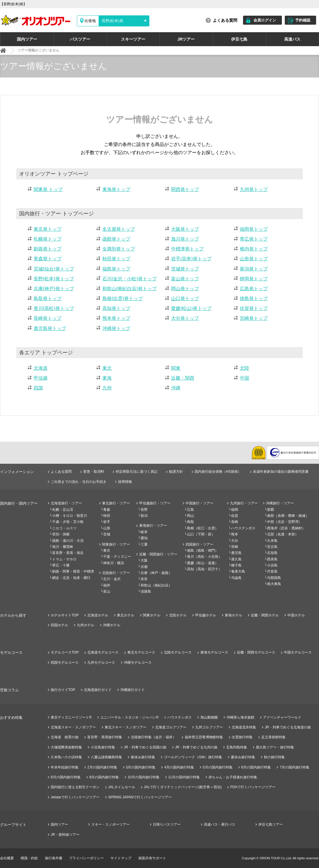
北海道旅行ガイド (98, 690)
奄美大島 (238, 571)
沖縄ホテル (112, 625)
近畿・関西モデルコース (256, 652)
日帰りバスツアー (167, 824)
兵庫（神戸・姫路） (156, 573)
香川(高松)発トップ (54, 308)
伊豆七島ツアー (271, 824)
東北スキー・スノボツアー (126, 727)
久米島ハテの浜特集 (66, 757)
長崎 (235, 522)
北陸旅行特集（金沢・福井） (153, 737)
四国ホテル (59, 625)
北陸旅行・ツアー (116, 573)
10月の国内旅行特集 (143, 777)
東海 (107, 378)
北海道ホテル (98, 615)
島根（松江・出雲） (203, 528)
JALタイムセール (122, 787)
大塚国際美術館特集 (66, 747)
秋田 (107, 516)
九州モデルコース (101, 663)
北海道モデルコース (103, 652)
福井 (107, 585)
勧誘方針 (176, 472)
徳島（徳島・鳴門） (203, 551)
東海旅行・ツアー (153, 526)
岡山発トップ (185, 289)
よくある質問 (225, 20)
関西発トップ (185, 189)
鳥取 (191, 522)
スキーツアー (133, 39)
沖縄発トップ (116, 328)
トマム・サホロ (64, 559)
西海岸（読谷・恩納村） (286, 528)
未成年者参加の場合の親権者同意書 (281, 472)
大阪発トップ (185, 229)
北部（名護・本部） (283, 534)
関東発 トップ (48, 189)
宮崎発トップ (254, 318)
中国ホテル (296, 615)
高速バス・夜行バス (220, 824)
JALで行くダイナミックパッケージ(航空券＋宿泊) (183, 787)
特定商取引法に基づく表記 (137, 472)
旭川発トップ (185, 239)
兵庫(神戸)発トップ (54, 289)
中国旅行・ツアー (200, 503)
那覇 (271, 510)
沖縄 (176, 388)
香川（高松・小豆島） (204, 557)
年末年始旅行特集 (65, 767)
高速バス (292, 39)
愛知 (144, 538)
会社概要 (7, 858)
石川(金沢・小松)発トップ (129, 279)
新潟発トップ (254, 269)
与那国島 (274, 578)
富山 (107, 591)
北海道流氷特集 (244, 727)
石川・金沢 (112, 579)
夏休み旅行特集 (243, 757)
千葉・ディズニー (117, 557)
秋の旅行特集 (274, 757)
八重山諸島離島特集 (106, 757)
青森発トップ (48, 259)
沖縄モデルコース (138, 663)
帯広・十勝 (61, 565)
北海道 (41, 368)
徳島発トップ (254, 298)
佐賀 (235, 516)
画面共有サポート (152, 858)
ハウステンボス (243, 528)
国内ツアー (27, 39)
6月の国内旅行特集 (256, 767)
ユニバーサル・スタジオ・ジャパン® (129, 717)
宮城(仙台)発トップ (54, 269)
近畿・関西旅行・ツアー (158, 554)
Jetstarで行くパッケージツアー (75, 797)
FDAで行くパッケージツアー (253, 787)
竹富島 (272, 571)
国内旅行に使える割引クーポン (75, 787)
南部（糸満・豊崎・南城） (288, 516)
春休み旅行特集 (143, 757)
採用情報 (125, 482)
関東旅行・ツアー (116, 544)
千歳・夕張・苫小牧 (68, 522)
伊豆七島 (239, 39)
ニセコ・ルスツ (64, 528)
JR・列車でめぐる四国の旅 (145, 747)
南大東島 (274, 584)
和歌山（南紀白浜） (156, 585)
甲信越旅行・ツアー (155, 503)
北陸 (244, 368)
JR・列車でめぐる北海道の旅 (288, 727)
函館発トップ (116, 239)
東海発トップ (116, 189)
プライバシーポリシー (86, 858)
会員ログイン (265, 20)
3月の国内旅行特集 (141, 767)
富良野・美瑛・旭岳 (68, 553)
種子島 (236, 565)
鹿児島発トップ (50, 328)
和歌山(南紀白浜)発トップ (129, 289)
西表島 (272, 559)
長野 (144, 510)
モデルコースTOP (65, 652)
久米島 (272, 541)
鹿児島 (236, 553)
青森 (107, 510)
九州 (107, 388)
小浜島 (272, 565)
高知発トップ (116, 308)
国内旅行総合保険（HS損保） (218, 472)
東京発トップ (48, 229)
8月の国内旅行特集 (66, 777)
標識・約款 (29, 858)
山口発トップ (185, 298)
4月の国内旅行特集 (179, 767)
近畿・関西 (183, 378)
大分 (235, 541)
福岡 (235, 510)
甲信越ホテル (206, 615)
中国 (244, 378)
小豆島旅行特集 (103, 747)
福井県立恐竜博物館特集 (204, 737)
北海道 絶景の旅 (65, 737)
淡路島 (146, 591)
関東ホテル (152, 615)
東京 (107, 551)
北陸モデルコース (178, 652)
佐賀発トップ (254, 308)
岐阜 (144, 532)
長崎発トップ (48, 318)
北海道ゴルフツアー (171, 727)
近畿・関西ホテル (265, 615)
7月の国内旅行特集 (294, 767)
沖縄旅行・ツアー (280, 503)
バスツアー (80, 39)
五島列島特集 (237, 747)
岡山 (191, 516)
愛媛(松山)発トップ (191, 308)
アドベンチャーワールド (282, 717)
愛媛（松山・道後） (203, 563)
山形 (107, 528)
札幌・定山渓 (63, 510)
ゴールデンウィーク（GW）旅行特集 (193, 757)
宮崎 (235, 547)
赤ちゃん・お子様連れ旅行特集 (233, 777)
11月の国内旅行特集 (184, 777)
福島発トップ (116, 269)
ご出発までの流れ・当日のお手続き (79, 482)
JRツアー (186, 39)
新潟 (144, 516)
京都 (144, 567)
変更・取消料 (94, 472)
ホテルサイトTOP (65, 615)
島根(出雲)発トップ (123, 298)
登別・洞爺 (61, 534)
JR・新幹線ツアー (65, 835)
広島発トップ (254, 289)
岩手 (107, 522)
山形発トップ (254, 259)
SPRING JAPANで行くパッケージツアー (140, 797)
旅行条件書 (54, 858)
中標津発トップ (187, 249)
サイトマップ (121, 858)
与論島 (236, 578)
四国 (38, 388)
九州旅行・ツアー (244, 503)
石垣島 (272, 553)
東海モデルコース (214, 652)
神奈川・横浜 (114, 563)
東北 (107, 368)
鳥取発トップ (48, 298)
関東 (176, 368)
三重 (144, 544)
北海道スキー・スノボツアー (73, 727)
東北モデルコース (141, 652)
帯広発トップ (254, 239)
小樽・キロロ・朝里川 (70, 516)
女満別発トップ (119, 249)
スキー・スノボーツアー (110, 824)
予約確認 (303, 20)
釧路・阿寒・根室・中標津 (73, 571)
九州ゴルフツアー (209, 727)
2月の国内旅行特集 (102, 767)
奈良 (144, 579)
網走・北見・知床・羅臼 (71, 578)
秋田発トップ (116, 259)
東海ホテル (233, 615)
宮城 (107, 534)
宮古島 (272, 547)
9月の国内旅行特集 (104, 777)
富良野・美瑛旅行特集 (105, 737)
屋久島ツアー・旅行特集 (275, 747)
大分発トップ (185, 318)
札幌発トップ (48, 239)
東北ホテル (126, 615)
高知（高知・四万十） (204, 569)
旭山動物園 (209, 717)
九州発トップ (254, 189)
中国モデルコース (298, 652)
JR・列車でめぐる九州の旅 (196, 747)
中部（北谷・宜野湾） (284, 522)
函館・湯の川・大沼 (68, 541)
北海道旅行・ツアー (66, 503)
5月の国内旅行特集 (218, 767)
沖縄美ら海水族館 (240, 717)
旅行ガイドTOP (63, 690)
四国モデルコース (65, 663)
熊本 (235, 534)
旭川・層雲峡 (63, 547)
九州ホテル (86, 625)
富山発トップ (185, 279)
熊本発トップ (116, 318)
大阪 (144, 560)
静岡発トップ (254, 279)
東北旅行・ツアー (116, 503)
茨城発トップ (185, 269)
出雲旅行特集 (242, 737)
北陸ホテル (178, 615)
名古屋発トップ (119, 229)
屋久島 (236, 559)
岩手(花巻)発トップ (191, 259)
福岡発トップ (254, 229)
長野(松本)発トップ (54, 279)
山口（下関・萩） (201, 534)
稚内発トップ (254, 249)
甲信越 (41, 378)
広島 (191, 510)
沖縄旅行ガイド (133, 690)
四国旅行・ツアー (200, 544)
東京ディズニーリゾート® (71, 717)
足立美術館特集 (273, 737)
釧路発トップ (48, 249)
